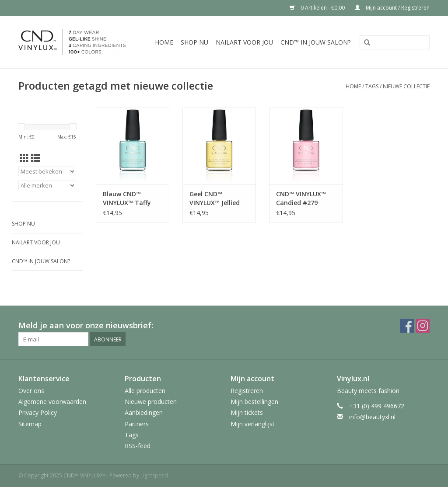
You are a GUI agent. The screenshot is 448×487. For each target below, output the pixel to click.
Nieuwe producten (151, 402)
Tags (372, 86)
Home (164, 42)
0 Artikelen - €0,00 (318, 8)
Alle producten (145, 391)
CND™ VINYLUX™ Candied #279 (301, 198)
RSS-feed (138, 446)
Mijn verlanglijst (253, 424)
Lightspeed (154, 475)
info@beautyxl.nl (372, 417)
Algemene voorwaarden (52, 402)
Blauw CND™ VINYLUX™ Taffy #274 (127, 198)
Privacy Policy (38, 412)
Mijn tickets (247, 412)
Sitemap (30, 424)
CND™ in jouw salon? (315, 42)
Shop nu (194, 42)
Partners (137, 424)
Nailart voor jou (244, 42)
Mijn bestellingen (254, 402)
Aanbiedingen (144, 412)
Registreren (247, 391)
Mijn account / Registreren (392, 8)
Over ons (31, 391)
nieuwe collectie (406, 86)
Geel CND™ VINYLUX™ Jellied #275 (215, 198)
